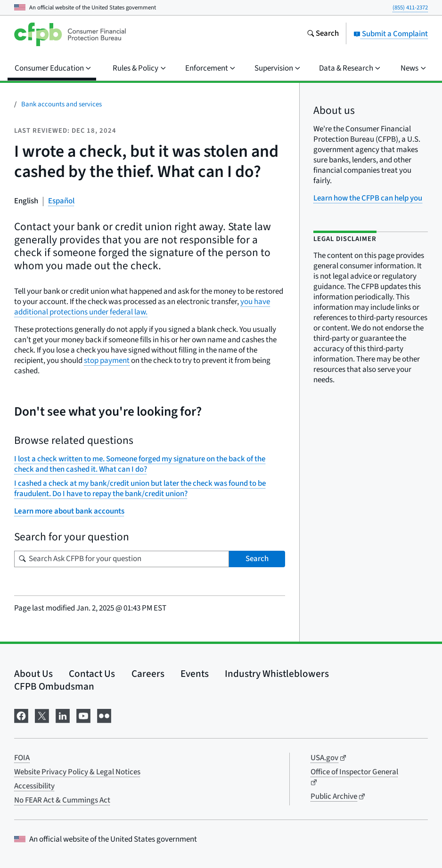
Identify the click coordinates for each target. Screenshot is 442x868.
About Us (33, 674)
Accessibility (34, 786)
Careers (148, 674)
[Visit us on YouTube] (83, 715)
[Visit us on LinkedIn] (63, 715)
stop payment (107, 361)
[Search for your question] (122, 559)
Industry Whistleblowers (277, 674)
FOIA (22, 758)
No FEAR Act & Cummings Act (62, 800)
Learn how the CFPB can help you (368, 198)
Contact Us (92, 674)
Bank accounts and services (61, 104)
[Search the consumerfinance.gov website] (323, 34)
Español (61, 201)
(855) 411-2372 (410, 8)
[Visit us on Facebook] (21, 715)
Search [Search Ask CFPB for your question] (257, 559)
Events (195, 674)
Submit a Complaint (391, 34)
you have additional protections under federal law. (142, 307)
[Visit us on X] (42, 715)
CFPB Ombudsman (54, 686)
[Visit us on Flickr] (104, 715)
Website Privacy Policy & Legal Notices (77, 772)
